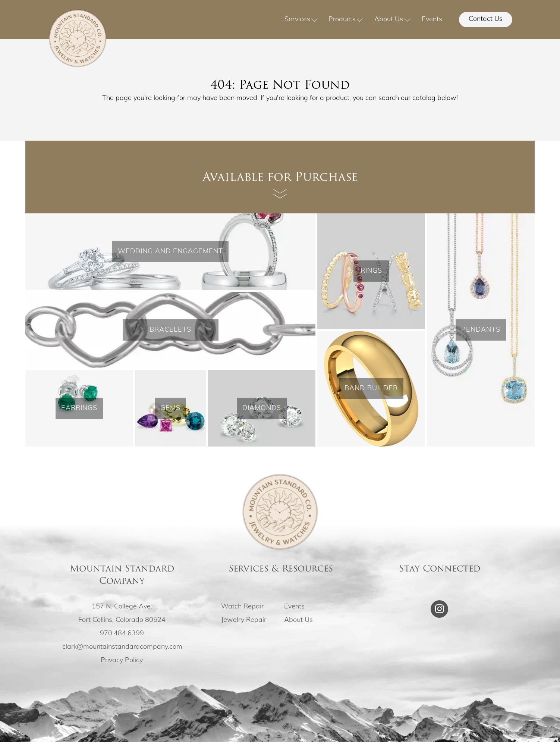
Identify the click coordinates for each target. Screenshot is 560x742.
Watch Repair (242, 607)
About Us (392, 20)
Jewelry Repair (244, 620)
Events (432, 20)
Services (301, 20)
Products (346, 20)
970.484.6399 (122, 634)
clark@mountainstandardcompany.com (122, 647)
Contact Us (486, 19)
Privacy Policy (122, 660)
